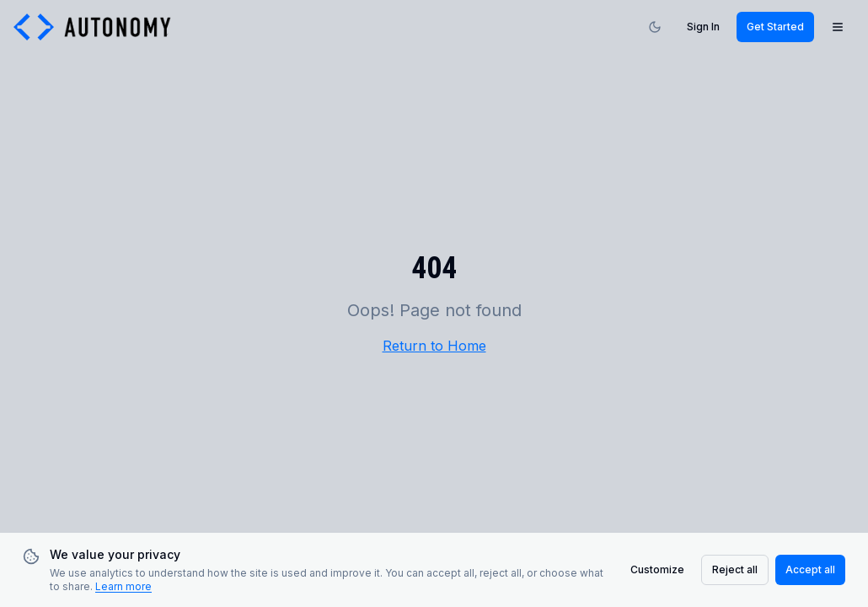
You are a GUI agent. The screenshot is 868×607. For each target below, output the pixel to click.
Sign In (703, 27)
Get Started (775, 27)
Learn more (123, 586)
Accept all (810, 569)
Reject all (735, 569)
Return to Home (434, 346)
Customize (657, 569)
